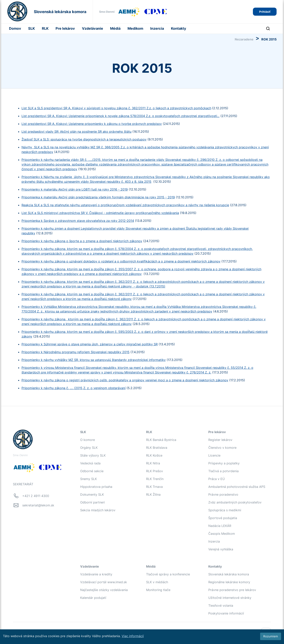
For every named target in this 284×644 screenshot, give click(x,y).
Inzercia (157, 28)
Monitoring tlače (158, 590)
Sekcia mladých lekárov (98, 510)
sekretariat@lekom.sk (38, 505)
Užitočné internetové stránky (230, 598)
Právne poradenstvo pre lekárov (232, 590)
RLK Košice (154, 455)
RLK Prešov (155, 471)
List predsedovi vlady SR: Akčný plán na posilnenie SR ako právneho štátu (76, 132)
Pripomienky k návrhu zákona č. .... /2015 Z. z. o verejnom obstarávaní (74, 388)
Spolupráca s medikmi (225, 510)
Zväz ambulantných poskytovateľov (235, 502)
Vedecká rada (90, 463)
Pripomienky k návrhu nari (41, 160)
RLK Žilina (153, 494)
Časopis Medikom (222, 534)
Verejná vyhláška (221, 549)
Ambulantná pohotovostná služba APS (237, 487)
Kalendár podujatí (93, 598)
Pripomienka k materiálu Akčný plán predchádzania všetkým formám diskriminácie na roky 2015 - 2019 (98, 197)
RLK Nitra (153, 463)
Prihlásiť (265, 12)
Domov (15, 28)
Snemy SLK (89, 479)
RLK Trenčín (155, 479)
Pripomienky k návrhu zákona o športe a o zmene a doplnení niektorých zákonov (82, 241)
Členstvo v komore (222, 448)
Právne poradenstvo (223, 494)
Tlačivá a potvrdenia (223, 471)
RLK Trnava (154, 487)
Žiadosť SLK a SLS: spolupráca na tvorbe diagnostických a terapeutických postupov (84, 139)
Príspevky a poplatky (224, 463)
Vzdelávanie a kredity (96, 574)
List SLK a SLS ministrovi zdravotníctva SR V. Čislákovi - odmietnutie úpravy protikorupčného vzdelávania (100, 213)
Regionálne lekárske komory (229, 582)
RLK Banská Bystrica (161, 440)
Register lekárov (220, 440)
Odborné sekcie (92, 471)
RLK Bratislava (157, 448)
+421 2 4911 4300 (36, 496)
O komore (88, 440)
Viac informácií (133, 636)
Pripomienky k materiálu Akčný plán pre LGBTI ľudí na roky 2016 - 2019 (75, 189)
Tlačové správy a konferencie (168, 574)
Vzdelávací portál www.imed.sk (104, 582)
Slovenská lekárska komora (229, 574)
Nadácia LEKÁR (220, 526)
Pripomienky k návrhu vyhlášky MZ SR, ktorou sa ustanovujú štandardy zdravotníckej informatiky (94, 360)
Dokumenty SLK (92, 494)
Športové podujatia (223, 518)
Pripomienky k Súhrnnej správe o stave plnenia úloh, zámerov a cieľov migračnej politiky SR (90, 344)
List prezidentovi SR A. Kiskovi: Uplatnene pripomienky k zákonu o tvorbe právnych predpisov (92, 124)
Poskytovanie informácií (226, 613)
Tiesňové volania (221, 605)
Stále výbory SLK (93, 455)
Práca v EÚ (217, 479)
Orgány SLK (89, 448)
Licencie (214, 455)
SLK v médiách (157, 582)
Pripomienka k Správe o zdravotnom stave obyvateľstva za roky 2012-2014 (78, 221)
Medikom (135, 28)
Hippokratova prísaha (96, 487)
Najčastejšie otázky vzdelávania (104, 590)
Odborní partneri (93, 502)
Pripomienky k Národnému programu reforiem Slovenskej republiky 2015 (75, 352)
